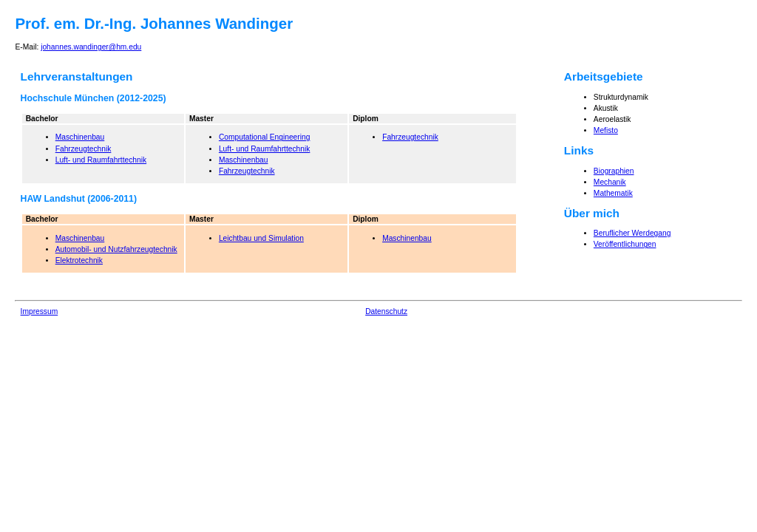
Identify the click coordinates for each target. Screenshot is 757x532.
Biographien (614, 171)
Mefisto (606, 130)
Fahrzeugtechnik (84, 149)
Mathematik (613, 193)
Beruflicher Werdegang (632, 233)
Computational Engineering (264, 137)
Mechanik (610, 182)
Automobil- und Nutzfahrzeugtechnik (116, 249)
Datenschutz (386, 311)
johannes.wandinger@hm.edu (91, 47)
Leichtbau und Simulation (261, 238)
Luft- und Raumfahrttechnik (101, 160)
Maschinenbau (80, 137)
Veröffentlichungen (625, 244)
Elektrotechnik (79, 260)
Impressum (40, 311)
